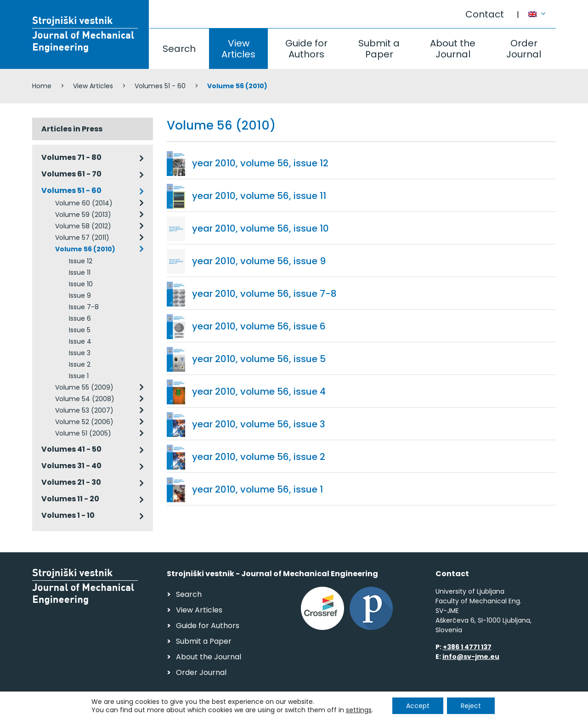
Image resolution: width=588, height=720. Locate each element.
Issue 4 (80, 341)
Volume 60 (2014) (84, 203)
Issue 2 (80, 364)
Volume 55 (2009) (84, 387)
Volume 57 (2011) (82, 238)
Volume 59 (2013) (83, 215)
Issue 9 (80, 295)
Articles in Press (72, 129)
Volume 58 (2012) (83, 226)
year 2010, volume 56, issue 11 (259, 196)
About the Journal (453, 49)
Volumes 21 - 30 (71, 482)
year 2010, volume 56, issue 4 (259, 391)
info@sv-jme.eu (471, 657)
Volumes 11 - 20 (70, 499)
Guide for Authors (306, 49)
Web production (503, 710)
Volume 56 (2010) (85, 249)
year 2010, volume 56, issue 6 (259, 326)
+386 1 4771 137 (467, 647)
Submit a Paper (379, 49)
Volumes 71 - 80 (71, 157)
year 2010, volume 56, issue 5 (259, 359)
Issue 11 (80, 272)
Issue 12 (81, 261)
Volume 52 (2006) (84, 422)
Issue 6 (80, 318)
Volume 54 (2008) (85, 399)
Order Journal (524, 49)
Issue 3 (80, 353)
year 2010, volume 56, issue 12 (260, 163)
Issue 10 (81, 284)
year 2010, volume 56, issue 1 (257, 489)
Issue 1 (79, 376)
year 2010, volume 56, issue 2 (259, 457)
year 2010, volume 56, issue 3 (259, 424)
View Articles (238, 49)
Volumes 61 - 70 (71, 174)
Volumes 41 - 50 (71, 449)
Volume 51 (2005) (83, 433)
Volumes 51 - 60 (160, 86)
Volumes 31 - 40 (71, 466)
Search (179, 49)
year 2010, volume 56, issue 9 (259, 261)
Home (42, 86)
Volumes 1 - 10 (68, 515)
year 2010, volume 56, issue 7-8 (264, 294)
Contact (485, 14)
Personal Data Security (158, 709)
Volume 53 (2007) (84, 410)
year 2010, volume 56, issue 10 (260, 228)
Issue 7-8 (84, 307)
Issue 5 (80, 330)
